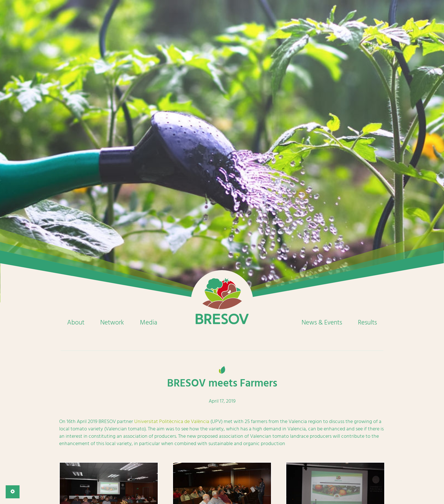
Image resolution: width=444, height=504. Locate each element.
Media (149, 323)
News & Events (322, 323)
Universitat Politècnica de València (172, 421)
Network (112, 323)
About (76, 323)
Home (222, 301)
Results (367, 323)
